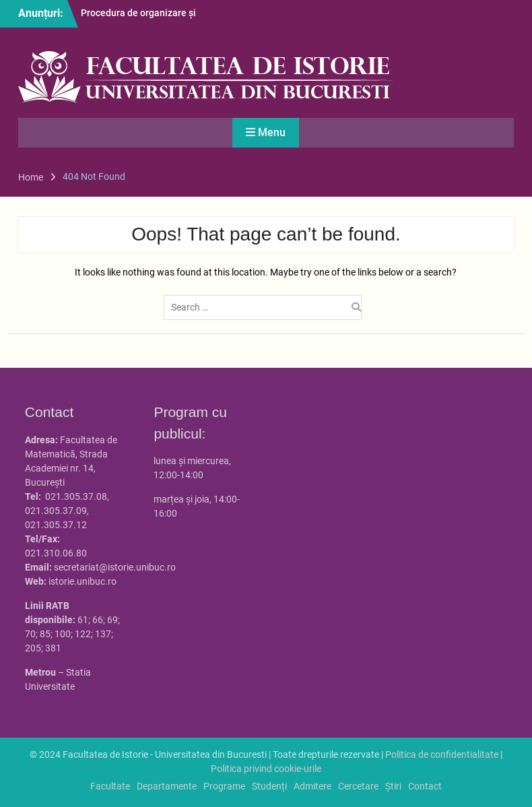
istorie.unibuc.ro (82, 581)
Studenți (269, 786)
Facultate (110, 786)
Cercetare (358, 786)
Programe (224, 786)
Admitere (312, 786)
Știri (393, 786)
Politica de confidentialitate (442, 754)
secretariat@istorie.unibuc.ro (115, 567)
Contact (425, 786)
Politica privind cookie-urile (266, 769)
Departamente (167, 786)
